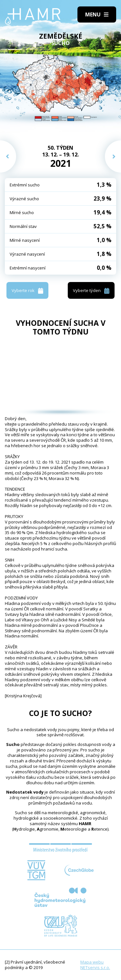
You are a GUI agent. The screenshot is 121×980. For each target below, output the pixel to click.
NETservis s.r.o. (95, 967)
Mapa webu (92, 962)
